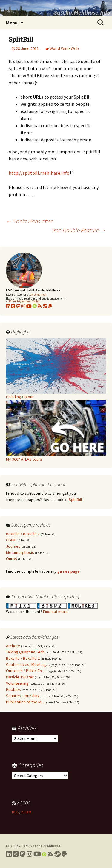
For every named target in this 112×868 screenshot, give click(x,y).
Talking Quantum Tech (25, 652)
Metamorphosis (20, 552)
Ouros (11, 559)
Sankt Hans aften (30, 221)
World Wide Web (64, 48)
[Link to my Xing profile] (16, 854)
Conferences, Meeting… (28, 664)
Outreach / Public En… (26, 671)
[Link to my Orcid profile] (35, 306)
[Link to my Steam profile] (45, 306)
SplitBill (75, 500)
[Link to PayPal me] (50, 306)
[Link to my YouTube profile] (29, 306)
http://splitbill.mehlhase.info (39, 173)
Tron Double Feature (79, 230)
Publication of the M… (26, 702)
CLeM (11, 540)
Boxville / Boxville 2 (23, 534)
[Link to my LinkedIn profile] (8, 306)
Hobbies (13, 689)
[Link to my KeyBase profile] (40, 306)
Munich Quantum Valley (24, 301)
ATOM (26, 812)
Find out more (55, 612)
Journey (13, 546)
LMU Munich (38, 295)
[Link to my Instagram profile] (23, 306)
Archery (13, 646)
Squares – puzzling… (25, 696)
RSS (16, 812)
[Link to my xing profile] (13, 306)
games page (69, 571)
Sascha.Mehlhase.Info (82, 12)
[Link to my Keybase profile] (50, 854)
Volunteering (17, 683)
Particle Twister (20, 677)
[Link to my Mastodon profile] (18, 306)
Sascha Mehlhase (45, 846)
